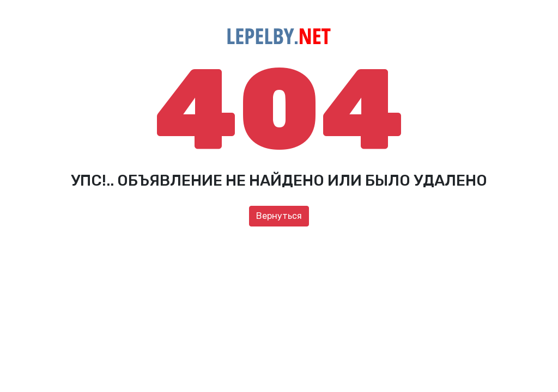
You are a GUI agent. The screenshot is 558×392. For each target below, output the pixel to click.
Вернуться (279, 216)
